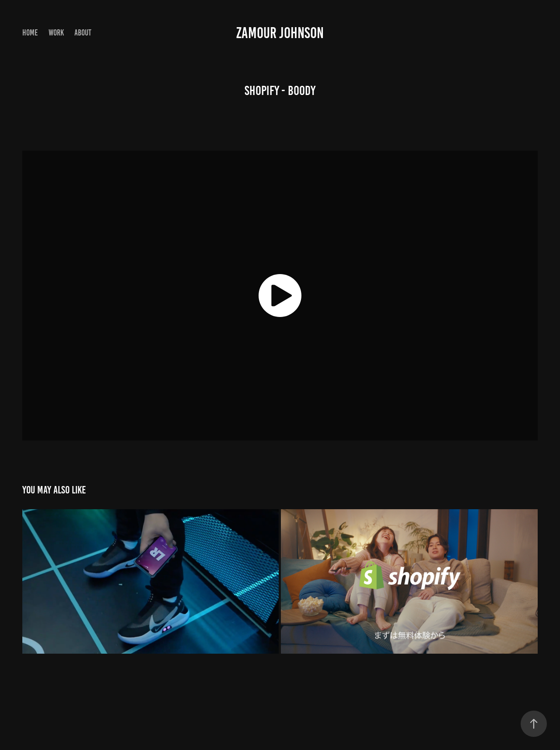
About (83, 33)
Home (30, 33)
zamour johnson (280, 33)
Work (56, 33)
